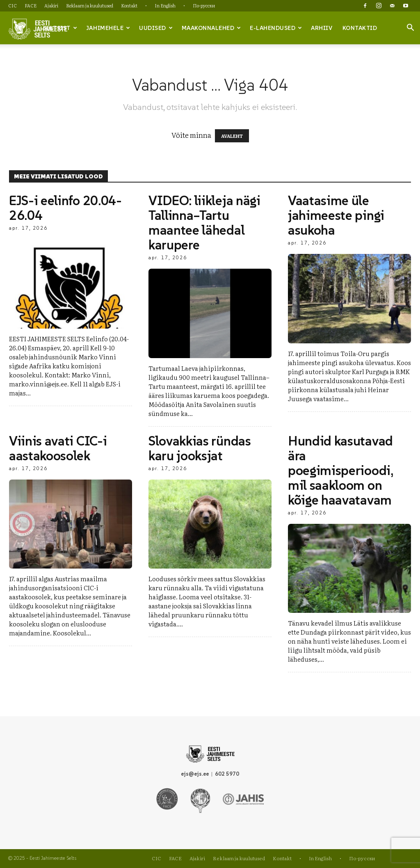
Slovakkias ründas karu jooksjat (200, 448)
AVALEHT (232, 136)
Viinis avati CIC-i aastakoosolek (58, 448)
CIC (13, 5)
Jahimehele (108, 28)
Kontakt (129, 5)
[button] (410, 28)
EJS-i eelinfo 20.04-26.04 (65, 208)
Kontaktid (360, 28)
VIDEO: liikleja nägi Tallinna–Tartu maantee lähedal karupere (204, 223)
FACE (31, 5)
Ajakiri (51, 5)
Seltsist (60, 28)
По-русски (204, 5)
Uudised (156, 28)
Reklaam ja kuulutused (90, 5)
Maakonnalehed (211, 28)
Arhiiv (322, 28)
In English (165, 5)
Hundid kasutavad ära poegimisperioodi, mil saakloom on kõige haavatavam (340, 471)
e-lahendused (276, 28)
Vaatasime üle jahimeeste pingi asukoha (336, 215)
